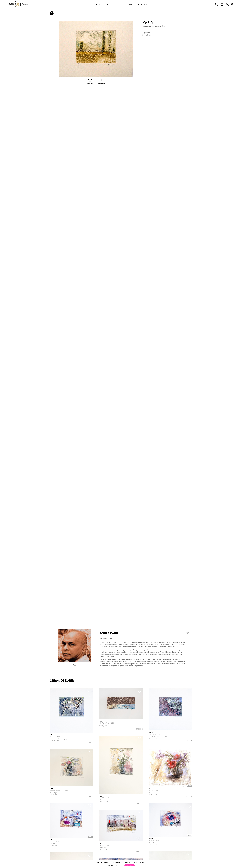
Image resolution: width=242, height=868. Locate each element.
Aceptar (130, 865)
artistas (98, 4)
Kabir (148, 23)
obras (128, 4)
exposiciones (112, 4)
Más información (114, 865)
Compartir (101, 81)
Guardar (90, 81)
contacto (143, 4)
